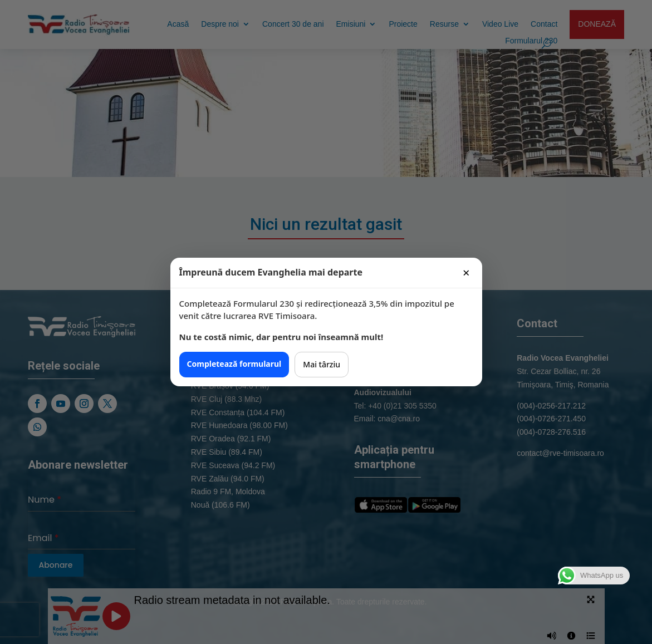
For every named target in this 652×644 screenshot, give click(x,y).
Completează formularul (234, 364)
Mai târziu (322, 364)
